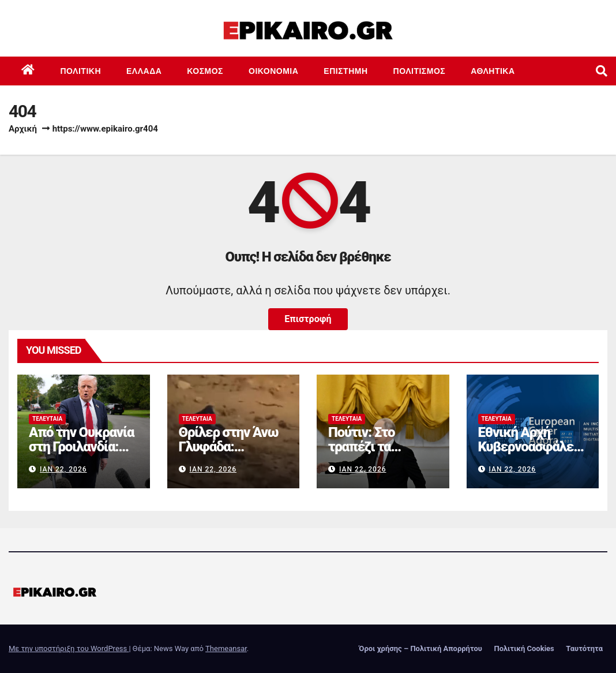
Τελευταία (47, 419)
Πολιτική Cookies (524, 648)
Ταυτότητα (584, 648)
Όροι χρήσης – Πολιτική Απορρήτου (420, 648)
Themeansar (226, 648)
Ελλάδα (144, 71)
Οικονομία (273, 71)
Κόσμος (205, 71)
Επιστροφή (308, 319)
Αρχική (23, 129)
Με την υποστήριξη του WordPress (69, 648)
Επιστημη (345, 71)
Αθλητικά (493, 71)
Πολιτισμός (420, 71)
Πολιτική (81, 71)
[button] (602, 71)
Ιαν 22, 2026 (63, 469)
